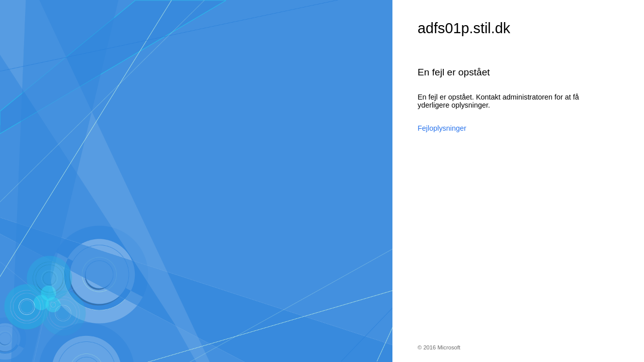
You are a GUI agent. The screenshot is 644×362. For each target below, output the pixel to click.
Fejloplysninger (442, 128)
